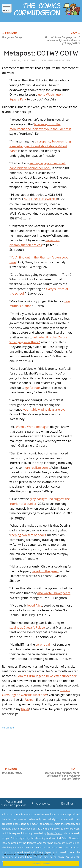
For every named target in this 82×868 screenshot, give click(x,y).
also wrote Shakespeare (54, 593)
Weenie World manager (32, 427)
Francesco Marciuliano (67, 843)
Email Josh (68, 803)
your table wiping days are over (45, 409)
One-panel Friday (12, 37)
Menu (7, 9)
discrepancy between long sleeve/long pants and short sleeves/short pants (40, 146)
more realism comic (36, 468)
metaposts (8, 728)
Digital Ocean (55, 833)
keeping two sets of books (28, 535)
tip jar (25, 709)
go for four (33, 388)
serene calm (44, 644)
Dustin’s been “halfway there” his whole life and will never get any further (63, 40)
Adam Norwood (71, 838)
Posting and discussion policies (14, 803)
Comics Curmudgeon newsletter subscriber (46, 676)
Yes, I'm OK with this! (41, 864)
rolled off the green (45, 571)
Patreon (30, 700)
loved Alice (35, 605)
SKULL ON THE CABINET (41, 199)
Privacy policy (41, 803)
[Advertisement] (32, 752)
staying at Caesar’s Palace (27, 627)
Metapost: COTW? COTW (41, 53)
